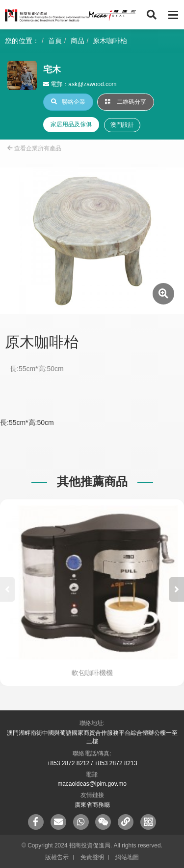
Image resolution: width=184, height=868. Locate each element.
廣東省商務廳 (92, 805)
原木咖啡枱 (110, 41)
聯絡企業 (68, 102)
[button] (177, 589)
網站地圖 (127, 857)
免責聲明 (92, 857)
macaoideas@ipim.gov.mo (92, 784)
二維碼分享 (126, 102)
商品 (78, 41)
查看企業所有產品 (34, 148)
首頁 (55, 41)
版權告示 (57, 857)
